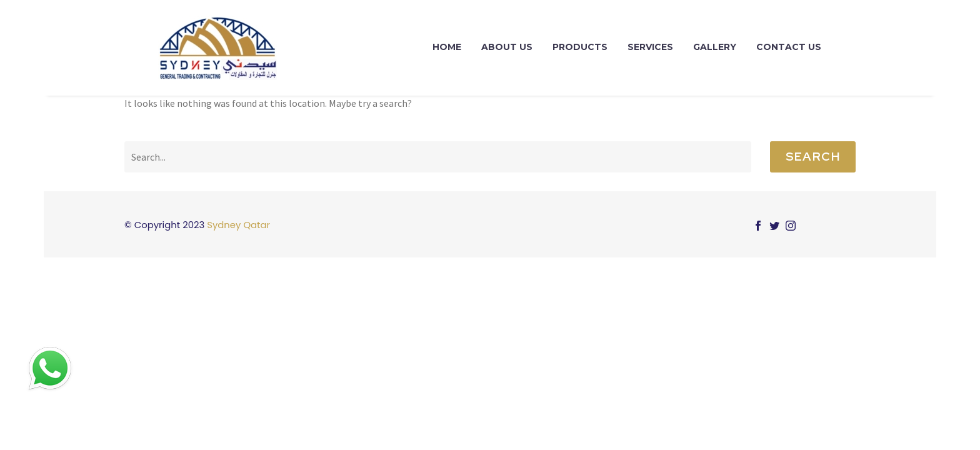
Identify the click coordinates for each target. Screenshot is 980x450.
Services (650, 47)
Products (580, 47)
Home (447, 47)
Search (813, 157)
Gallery (715, 47)
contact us (789, 47)
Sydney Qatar (238, 225)
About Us (507, 47)
